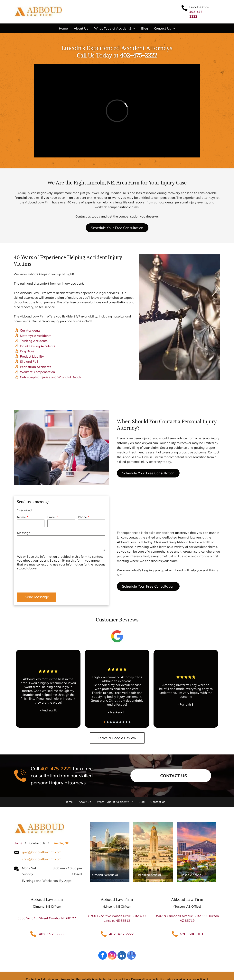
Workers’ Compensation (37, 372)
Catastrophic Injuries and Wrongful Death (50, 377)
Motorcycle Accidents (36, 336)
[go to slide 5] (117, 722)
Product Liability (32, 356)
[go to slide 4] (114, 722)
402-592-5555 (51, 934)
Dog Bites (27, 351)
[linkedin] (122, 956)
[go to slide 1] (105, 722)
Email (51, 517)
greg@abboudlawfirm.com (42, 852)
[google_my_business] (131, 956)
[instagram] (112, 956)
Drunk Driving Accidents (38, 346)
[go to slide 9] (130, 722)
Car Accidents (30, 330)
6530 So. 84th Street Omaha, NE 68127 (47, 918)
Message (24, 533)
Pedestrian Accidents (36, 367)
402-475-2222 (56, 769)
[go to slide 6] (120, 722)
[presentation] (47, 581)
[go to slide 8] (126, 722)
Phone (82, 517)
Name (21, 517)
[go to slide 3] (111, 722)
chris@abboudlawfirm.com (42, 859)
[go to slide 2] (108, 722)
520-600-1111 (192, 934)
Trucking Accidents (34, 341)
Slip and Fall (29, 361)
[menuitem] (63, 28)
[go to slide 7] (123, 722)
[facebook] (103, 956)
